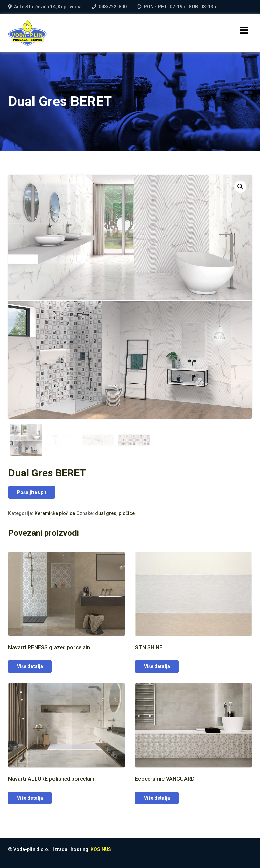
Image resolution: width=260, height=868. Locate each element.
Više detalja (30, 666)
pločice (127, 513)
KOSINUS (101, 849)
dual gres (106, 513)
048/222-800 (113, 7)
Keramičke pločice (55, 513)
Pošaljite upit (32, 492)
